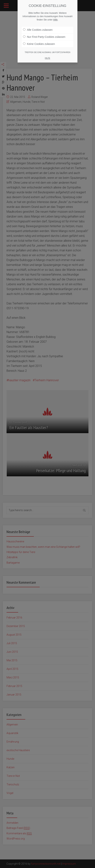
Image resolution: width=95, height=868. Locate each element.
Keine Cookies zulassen (39, 44)
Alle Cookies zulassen (38, 30)
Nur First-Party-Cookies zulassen (44, 37)
